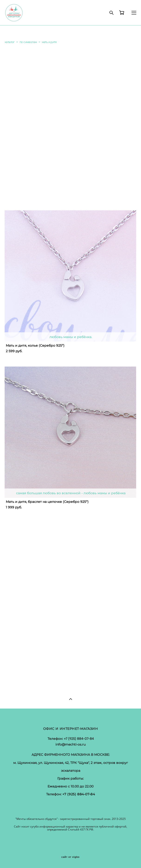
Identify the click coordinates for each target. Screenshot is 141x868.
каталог (10, 42)
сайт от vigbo (70, 857)
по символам (28, 42)
